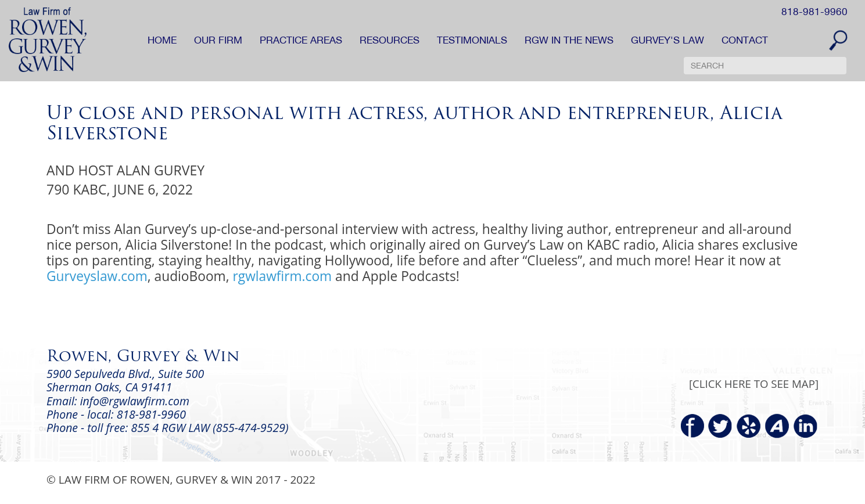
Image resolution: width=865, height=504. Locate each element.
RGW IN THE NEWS (569, 40)
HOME (162, 40)
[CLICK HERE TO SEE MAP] (754, 384)
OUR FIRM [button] (218, 40)
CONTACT (745, 40)
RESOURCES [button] (390, 40)
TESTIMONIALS (472, 40)
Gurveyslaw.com (97, 276)
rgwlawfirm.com (282, 276)
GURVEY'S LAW (667, 40)
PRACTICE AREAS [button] (301, 40)
